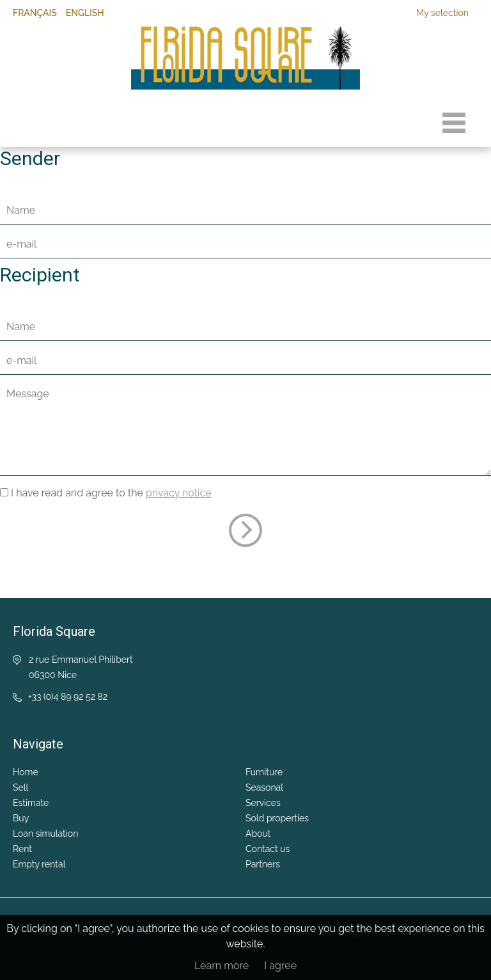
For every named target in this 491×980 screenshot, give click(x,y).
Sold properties (277, 818)
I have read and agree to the (111, 493)
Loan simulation (45, 834)
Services (263, 803)
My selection (442, 13)
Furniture (264, 772)
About (258, 834)
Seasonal (264, 787)
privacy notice (179, 493)
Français (35, 13)
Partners (263, 864)
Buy (21, 818)
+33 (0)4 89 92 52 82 (68, 697)
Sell (20, 787)
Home (26, 772)
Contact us (268, 849)
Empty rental (39, 864)
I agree (280, 966)
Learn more (222, 966)
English (85, 13)
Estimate (31, 803)
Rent (22, 849)
